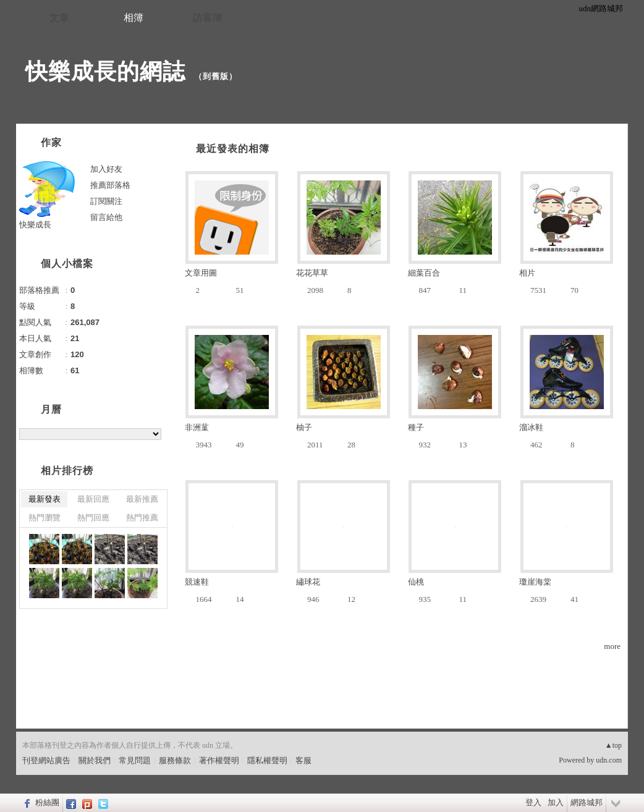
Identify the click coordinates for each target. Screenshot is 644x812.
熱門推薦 (142, 518)
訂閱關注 (106, 201)
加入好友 (106, 169)
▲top (613, 745)
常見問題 (135, 760)
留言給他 (106, 217)
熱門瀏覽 (44, 518)
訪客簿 (208, 18)
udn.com (609, 760)
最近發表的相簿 (233, 149)
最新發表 (44, 499)
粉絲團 (47, 802)
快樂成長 (35, 225)
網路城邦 (587, 802)
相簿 (133, 18)
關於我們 (95, 760)
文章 (59, 18)
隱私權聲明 (267, 760)
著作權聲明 (219, 760)
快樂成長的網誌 (105, 71)
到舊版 (216, 76)
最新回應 (93, 499)
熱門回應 (93, 518)
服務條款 (175, 760)
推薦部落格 (110, 185)
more (612, 646)
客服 (303, 760)
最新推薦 (142, 499)
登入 (533, 802)
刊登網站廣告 (46, 760)
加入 (556, 802)
